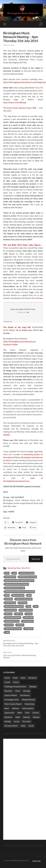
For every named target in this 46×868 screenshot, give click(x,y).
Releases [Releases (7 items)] (27, 717)
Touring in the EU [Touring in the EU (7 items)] (11, 726)
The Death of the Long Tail (17, 327)
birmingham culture (28, 577)
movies (29, 614)
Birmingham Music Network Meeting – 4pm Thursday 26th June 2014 (23, 643)
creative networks (24, 599)
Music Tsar (29, 618)
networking (28, 621)
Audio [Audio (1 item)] (23, 678)
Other (23, 568)
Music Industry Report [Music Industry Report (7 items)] (13, 704)
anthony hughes (27, 573)
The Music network (13, 629)
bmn (7, 595)
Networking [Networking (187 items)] (29, 704)
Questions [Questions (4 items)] (8, 717)
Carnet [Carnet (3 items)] (7, 682)
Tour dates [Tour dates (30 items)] (26, 721)
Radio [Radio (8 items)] (18, 717)
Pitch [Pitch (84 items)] (27, 713)
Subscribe (36, 559)
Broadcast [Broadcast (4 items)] (32, 678)
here (41, 298)
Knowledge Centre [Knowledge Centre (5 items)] (12, 700)
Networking (12, 568)
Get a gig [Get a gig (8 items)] (26, 691)
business (9, 599)
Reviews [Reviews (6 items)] (36, 717)
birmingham (10, 577)
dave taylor (10, 603)
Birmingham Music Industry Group (20, 581)
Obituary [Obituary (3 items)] (16, 708)
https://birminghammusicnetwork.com (19, 341)
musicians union (12, 621)
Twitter (15, 344)
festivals (23, 603)
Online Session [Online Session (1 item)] (28, 708)
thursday (29, 629)
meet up (9, 614)
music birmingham (13, 618)
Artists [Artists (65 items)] (7, 678)
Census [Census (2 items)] (16, 682)
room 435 (9, 625)
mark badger (11, 610)
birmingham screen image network (20, 592)
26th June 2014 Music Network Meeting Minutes (23, 655)
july (36, 606)
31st (14, 573)
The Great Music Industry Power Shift (20, 108)
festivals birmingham (14, 606)
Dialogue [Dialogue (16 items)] (33, 687)
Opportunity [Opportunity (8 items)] (9, 713)
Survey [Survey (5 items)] (17, 721)
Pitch (28, 568)
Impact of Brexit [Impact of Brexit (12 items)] (11, 695)
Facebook (7, 344)
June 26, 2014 (9, 45)
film (29, 606)
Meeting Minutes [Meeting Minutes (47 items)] (29, 700)
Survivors (33, 91)
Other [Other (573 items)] (20, 713)
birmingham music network (17, 584)
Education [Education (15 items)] (8, 691)
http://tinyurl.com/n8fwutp (15, 102)
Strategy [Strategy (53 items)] (8, 721)
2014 (7, 573)
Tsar (7, 632)
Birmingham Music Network (24, 861)
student (20, 625)
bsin (29, 595)
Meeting (19, 614)
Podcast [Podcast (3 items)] (36, 713)
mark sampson (26, 610)
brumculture (18, 595)
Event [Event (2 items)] (18, 691)
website (7, 435)
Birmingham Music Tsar (15, 588)
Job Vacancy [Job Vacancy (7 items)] (25, 695)
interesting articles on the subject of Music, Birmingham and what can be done (23, 457)
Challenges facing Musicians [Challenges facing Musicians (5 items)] (15, 687)
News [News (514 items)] (7, 708)
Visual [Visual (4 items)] (31, 726)
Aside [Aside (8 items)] (15, 678)
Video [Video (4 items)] (23, 726)
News (19, 568)
